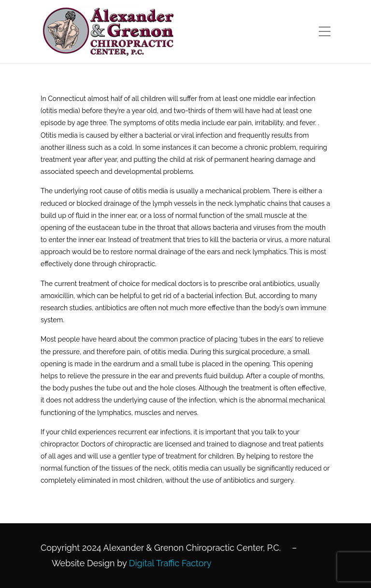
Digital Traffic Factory (170, 563)
